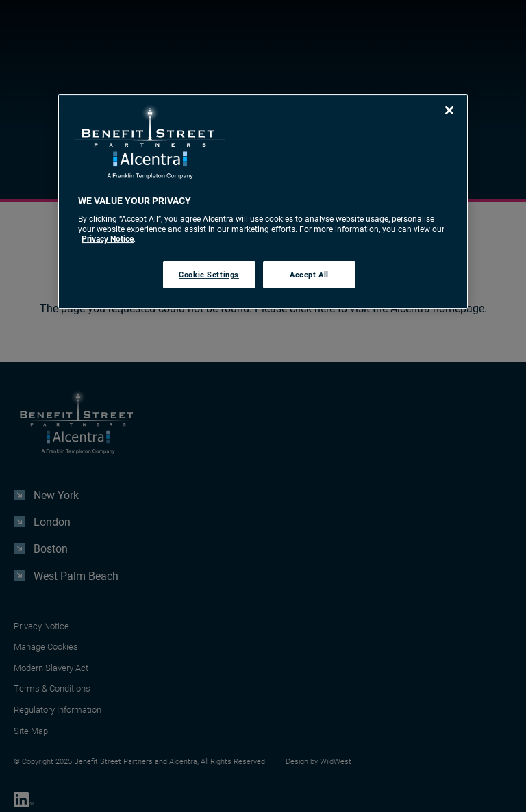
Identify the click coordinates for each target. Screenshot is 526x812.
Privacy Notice (108, 238)
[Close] (449, 110)
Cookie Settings (209, 274)
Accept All (309, 274)
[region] (263, 202)
